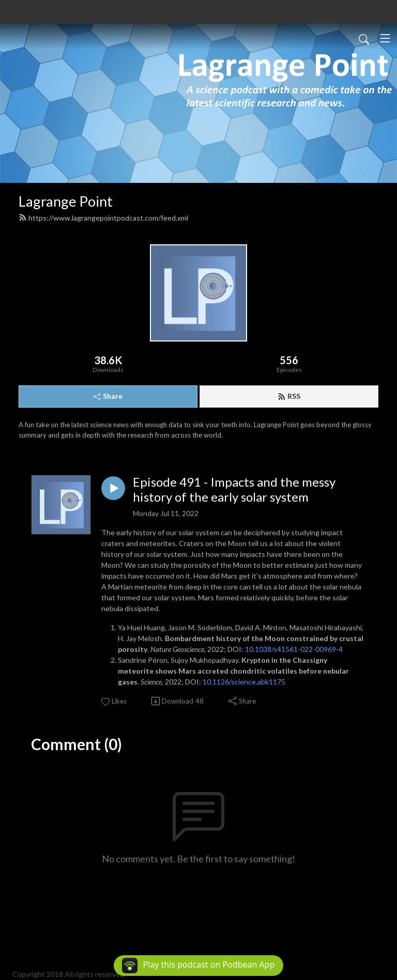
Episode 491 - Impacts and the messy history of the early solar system (234, 489)
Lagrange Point (66, 201)
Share (108, 396)
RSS (289, 396)
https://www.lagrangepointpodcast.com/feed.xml (103, 218)
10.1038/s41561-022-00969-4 (294, 649)
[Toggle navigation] (385, 38)
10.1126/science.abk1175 (244, 682)
